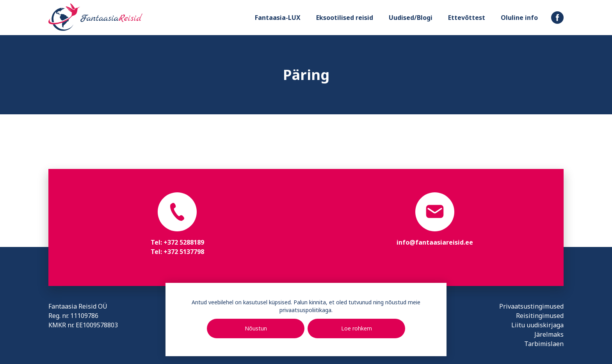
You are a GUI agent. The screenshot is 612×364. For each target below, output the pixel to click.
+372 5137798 (184, 252)
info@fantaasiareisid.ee (435, 242)
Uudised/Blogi (411, 18)
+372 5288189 (184, 242)
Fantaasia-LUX (278, 18)
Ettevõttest (467, 18)
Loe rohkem (357, 328)
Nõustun (256, 328)
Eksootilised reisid (345, 18)
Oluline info (519, 18)
